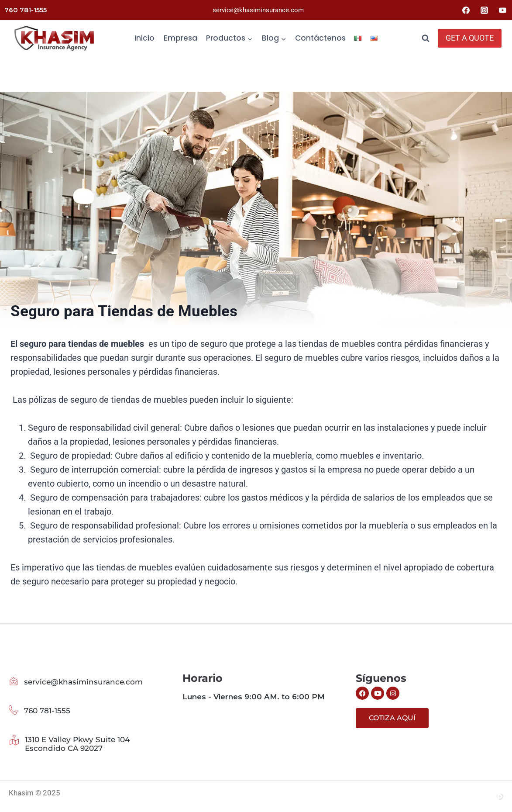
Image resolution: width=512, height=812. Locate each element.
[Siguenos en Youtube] (378, 693)
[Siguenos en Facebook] (362, 693)
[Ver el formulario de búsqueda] (426, 38)
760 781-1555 (26, 10)
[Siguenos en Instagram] (393, 693)
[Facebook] (466, 10)
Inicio (144, 38)
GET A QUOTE (470, 38)
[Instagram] (484, 10)
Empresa (180, 38)
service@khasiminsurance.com (258, 10)
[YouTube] (502, 10)
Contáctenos (320, 38)
